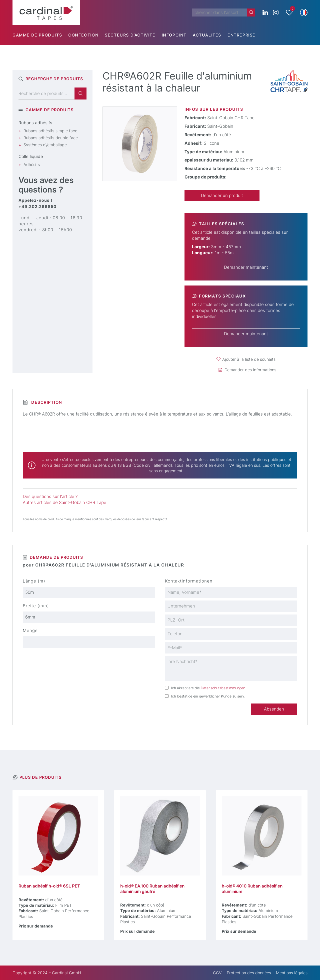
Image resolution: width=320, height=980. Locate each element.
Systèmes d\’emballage (45, 145)
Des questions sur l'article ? (50, 496)
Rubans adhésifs (35, 123)
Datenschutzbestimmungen (223, 688)
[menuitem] (40, 35)
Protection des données (249, 973)
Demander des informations (250, 370)
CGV (217, 973)
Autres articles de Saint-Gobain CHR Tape (64, 502)
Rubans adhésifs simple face (50, 131)
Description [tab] (46, 402)
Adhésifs (32, 164)
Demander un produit (222, 195)
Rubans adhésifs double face (51, 138)
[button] (304, 12)
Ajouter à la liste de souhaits (249, 359)
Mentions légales (292, 973)
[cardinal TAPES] (46, 12)
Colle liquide (31, 156)
